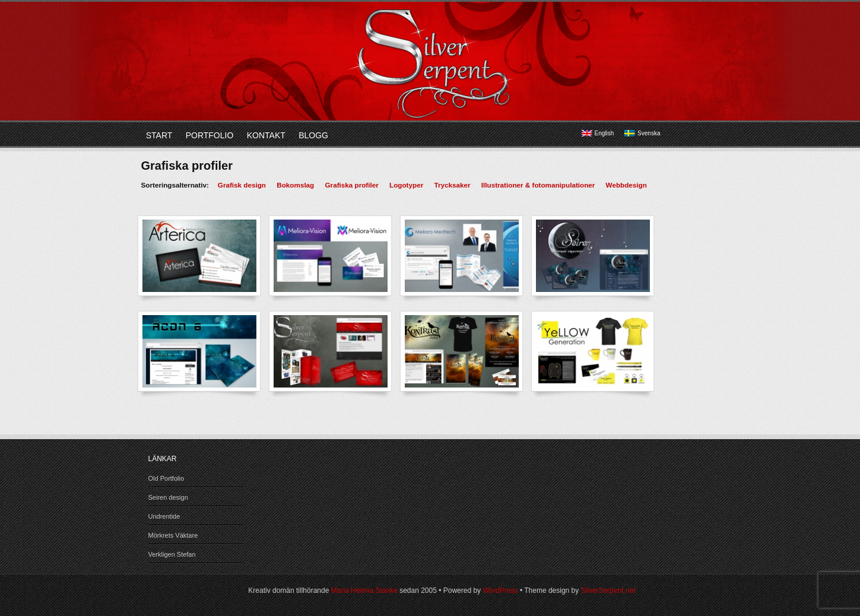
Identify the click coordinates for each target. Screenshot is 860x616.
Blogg (313, 135)
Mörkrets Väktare (173, 535)
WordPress (500, 590)
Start (159, 135)
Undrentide (164, 516)
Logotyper (406, 185)
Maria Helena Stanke (364, 590)
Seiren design (168, 497)
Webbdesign (626, 185)
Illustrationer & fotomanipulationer (538, 185)
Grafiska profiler (352, 185)
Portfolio (210, 135)
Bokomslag (295, 185)
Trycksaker (452, 185)
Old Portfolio (166, 478)
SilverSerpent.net (608, 590)
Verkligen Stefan (172, 554)
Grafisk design (242, 185)
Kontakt (266, 135)
